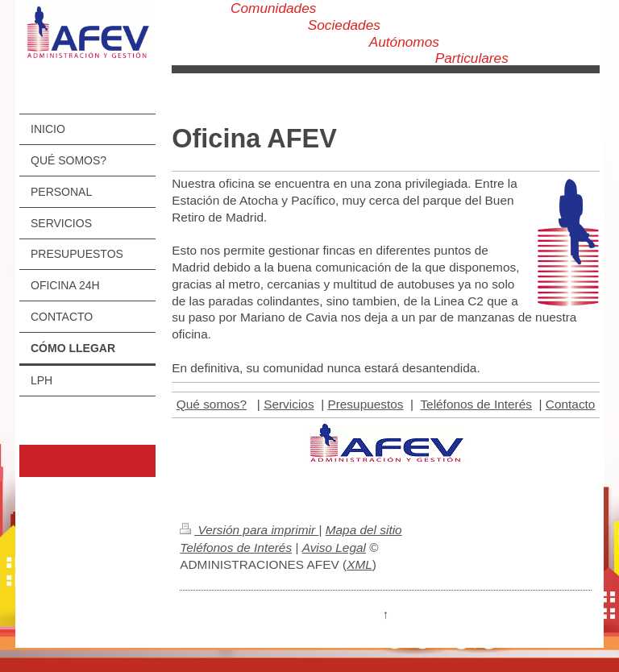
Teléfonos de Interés (476, 404)
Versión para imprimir (249, 530)
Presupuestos (365, 404)
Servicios (289, 404)
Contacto (571, 404)
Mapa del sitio (364, 530)
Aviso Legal (334, 548)
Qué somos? (212, 404)
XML (359, 564)
